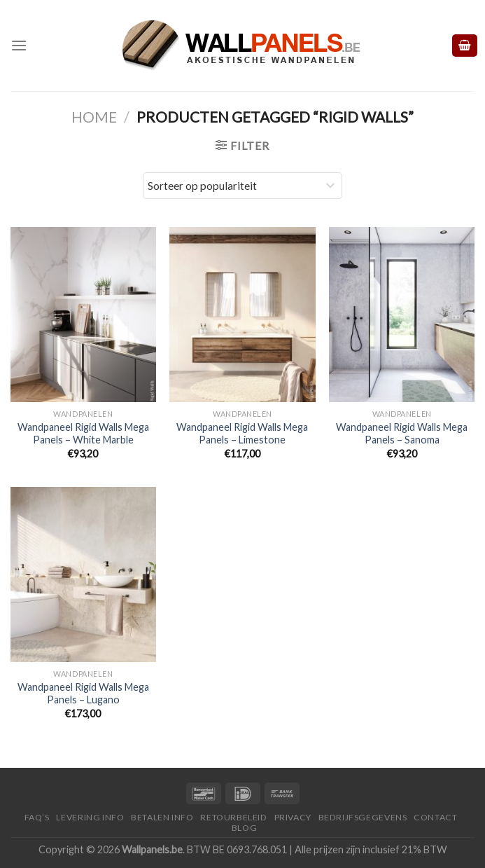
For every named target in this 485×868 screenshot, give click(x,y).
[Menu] (19, 45)
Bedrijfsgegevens (363, 817)
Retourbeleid (233, 817)
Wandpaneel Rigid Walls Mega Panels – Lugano (83, 694)
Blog (244, 828)
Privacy (293, 817)
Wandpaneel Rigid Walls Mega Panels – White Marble (83, 434)
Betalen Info (162, 817)
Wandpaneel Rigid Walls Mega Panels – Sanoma (402, 434)
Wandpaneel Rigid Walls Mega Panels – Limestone (242, 434)
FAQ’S (37, 817)
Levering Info (90, 817)
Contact (435, 817)
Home (94, 117)
